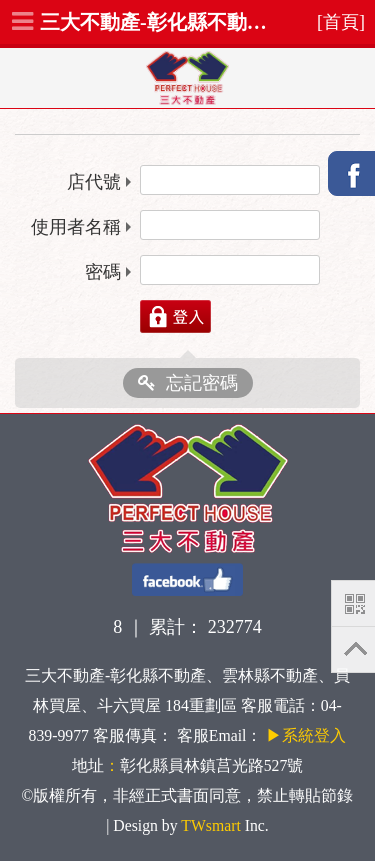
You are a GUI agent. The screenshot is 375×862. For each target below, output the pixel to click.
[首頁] (341, 22)
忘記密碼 (188, 383)
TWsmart (210, 825)
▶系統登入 (306, 735)
